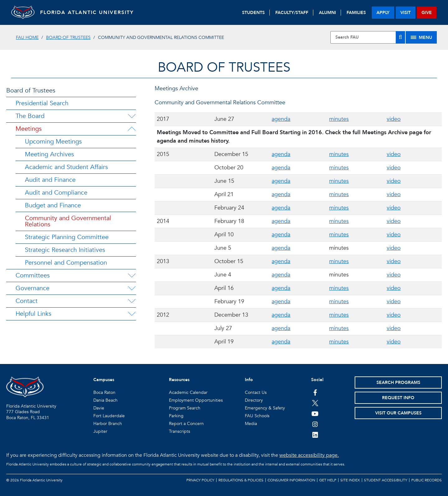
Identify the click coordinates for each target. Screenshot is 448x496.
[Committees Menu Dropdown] (132, 276)
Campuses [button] (104, 380)
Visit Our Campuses (398, 413)
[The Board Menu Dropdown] (132, 116)
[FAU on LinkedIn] (315, 435)
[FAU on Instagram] (315, 424)
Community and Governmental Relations (68, 221)
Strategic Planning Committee (67, 237)
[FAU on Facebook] (315, 392)
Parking (176, 416)
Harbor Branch (108, 424)
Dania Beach (105, 400)
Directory (254, 400)
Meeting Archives (49, 154)
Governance (33, 288)
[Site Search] (368, 37)
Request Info (398, 398)
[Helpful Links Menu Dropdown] (132, 314)
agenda (281, 119)
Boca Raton (104, 392)
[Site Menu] (421, 37)
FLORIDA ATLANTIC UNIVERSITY (89, 12)
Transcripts (180, 431)
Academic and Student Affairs (66, 167)
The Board (30, 116)
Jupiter (100, 431)
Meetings (29, 129)
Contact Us (256, 392)
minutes (339, 119)
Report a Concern (186, 424)
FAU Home (27, 38)
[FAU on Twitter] (315, 403)
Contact (27, 301)
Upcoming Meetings (53, 142)
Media (251, 424)
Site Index (350, 480)
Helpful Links (33, 314)
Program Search (185, 408)
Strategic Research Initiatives (65, 250)
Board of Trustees (68, 38)
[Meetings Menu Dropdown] (132, 129)
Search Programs (398, 383)
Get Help (328, 480)
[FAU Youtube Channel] (315, 413)
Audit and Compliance (56, 193)
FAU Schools (257, 416)
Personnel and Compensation (66, 263)
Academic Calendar (188, 392)
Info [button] (249, 380)
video (394, 119)
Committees (33, 275)
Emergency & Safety (265, 408)
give (427, 13)
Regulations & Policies (241, 480)
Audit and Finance (50, 180)
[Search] (400, 37)
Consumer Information (291, 480)
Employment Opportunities (196, 400)
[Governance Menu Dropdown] (132, 288)
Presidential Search (42, 103)
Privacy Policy (200, 480)
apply (383, 13)
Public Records (427, 480)
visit (406, 13)
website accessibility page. (309, 455)
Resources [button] (179, 380)
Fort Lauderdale (109, 416)
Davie (99, 408)
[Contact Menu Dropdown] (132, 301)
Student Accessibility (386, 480)
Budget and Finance (53, 205)
